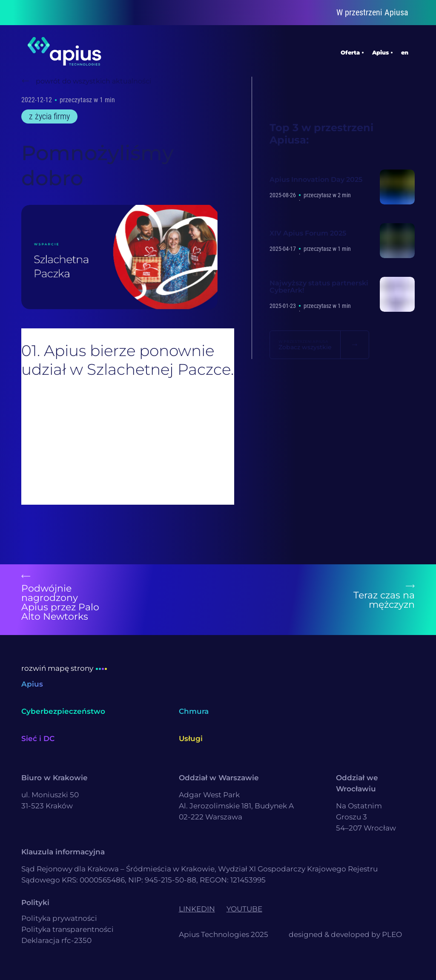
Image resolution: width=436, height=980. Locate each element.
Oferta (350, 51)
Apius (380, 51)
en (405, 51)
